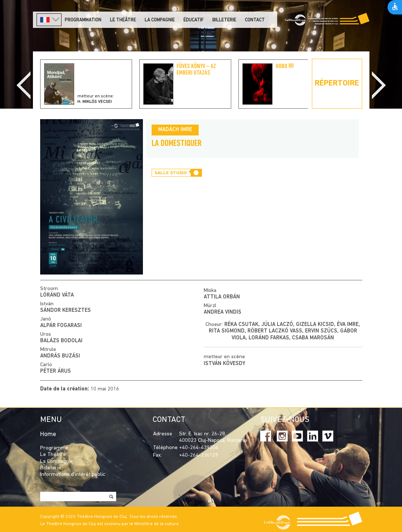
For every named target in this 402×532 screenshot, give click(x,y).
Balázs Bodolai (61, 341)
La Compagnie (160, 20)
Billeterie (224, 20)
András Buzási (60, 356)
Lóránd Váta (57, 295)
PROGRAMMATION (83, 20)
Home (48, 434)
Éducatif (194, 20)
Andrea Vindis (223, 312)
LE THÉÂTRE (123, 20)
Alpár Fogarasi (61, 326)
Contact (255, 20)
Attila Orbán (222, 297)
